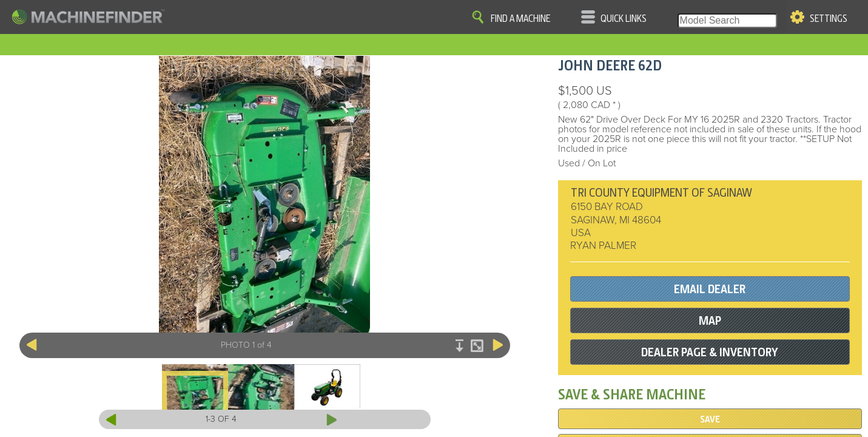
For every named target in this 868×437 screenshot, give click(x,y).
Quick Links (624, 19)
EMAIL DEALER (710, 289)
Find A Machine (520, 19)
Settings (829, 19)
